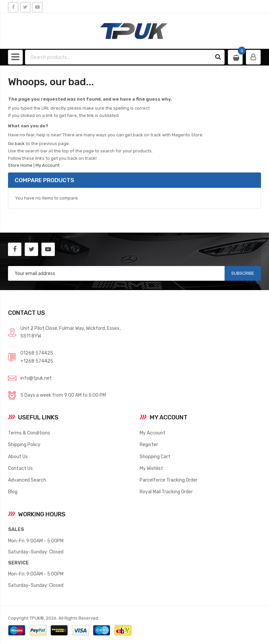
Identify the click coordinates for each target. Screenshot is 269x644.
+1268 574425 (37, 361)
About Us (18, 457)
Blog (13, 492)
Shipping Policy (24, 444)
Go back (16, 144)
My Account (47, 165)
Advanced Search (27, 480)
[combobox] (118, 57)
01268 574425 (37, 353)
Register (149, 444)
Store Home (20, 165)
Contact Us (20, 468)
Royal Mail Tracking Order (166, 492)
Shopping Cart (155, 457)
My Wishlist (151, 468)
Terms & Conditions (29, 433)
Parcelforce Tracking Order (169, 480)
